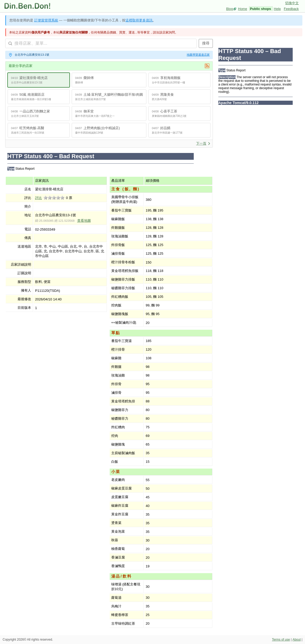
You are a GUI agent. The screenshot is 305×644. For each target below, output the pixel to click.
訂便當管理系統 (46, 20)
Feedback (291, 9)
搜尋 (206, 43)
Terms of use (281, 640)
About (296, 640)
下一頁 (203, 143)
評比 (38, 198)
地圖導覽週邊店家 (198, 55)
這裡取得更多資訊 (139, 20)
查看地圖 (84, 221)
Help (277, 9)
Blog (230, 9)
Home (243, 9)
